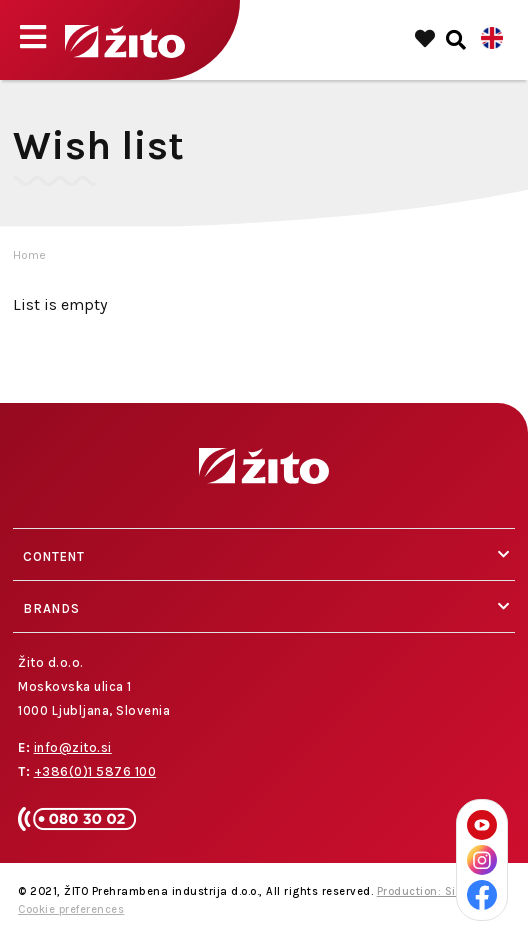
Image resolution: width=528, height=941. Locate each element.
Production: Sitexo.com (441, 891)
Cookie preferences (71, 909)
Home (29, 255)
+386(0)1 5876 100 (95, 771)
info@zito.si (73, 747)
